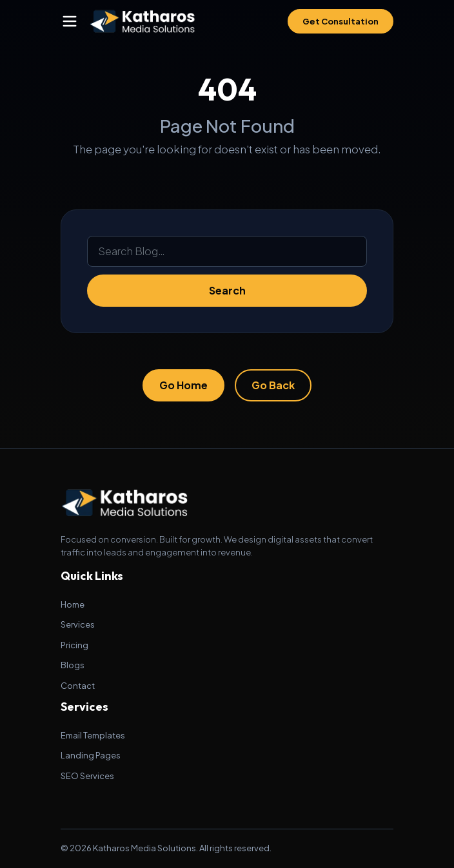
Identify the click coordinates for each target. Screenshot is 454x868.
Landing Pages (91, 755)
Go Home (183, 385)
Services (78, 624)
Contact (78, 686)
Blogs (73, 665)
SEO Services (87, 776)
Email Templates (93, 735)
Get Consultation (340, 21)
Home (73, 604)
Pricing (74, 645)
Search (227, 290)
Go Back (273, 385)
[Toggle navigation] (70, 21)
